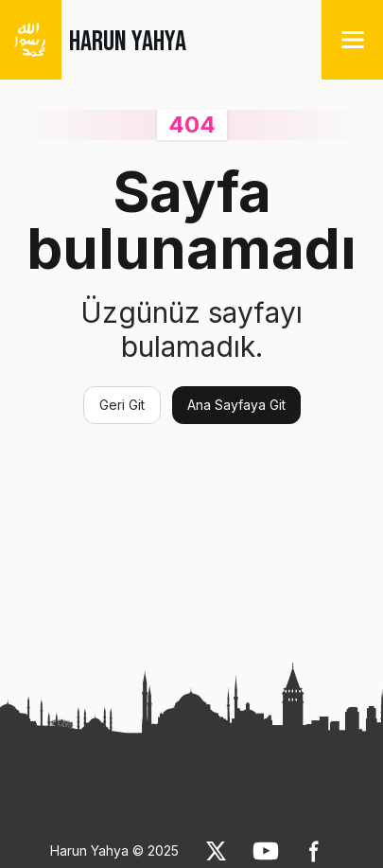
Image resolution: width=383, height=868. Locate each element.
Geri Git (122, 405)
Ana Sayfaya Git (236, 405)
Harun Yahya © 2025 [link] (114, 850)
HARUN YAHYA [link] (128, 42)
